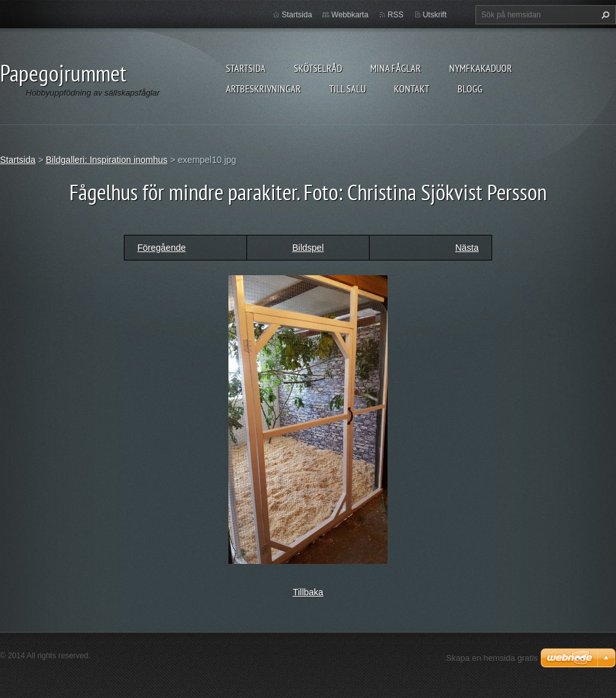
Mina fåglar (396, 68)
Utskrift (435, 15)
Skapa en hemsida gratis (492, 658)
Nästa (467, 248)
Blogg (470, 89)
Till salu (347, 89)
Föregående (162, 248)
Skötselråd (318, 68)
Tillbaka (308, 592)
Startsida (246, 68)
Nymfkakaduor (481, 68)
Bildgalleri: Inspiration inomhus (107, 160)
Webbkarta (350, 15)
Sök (604, 15)
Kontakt (412, 89)
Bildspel (308, 248)
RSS (396, 15)
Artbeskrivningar (263, 89)
